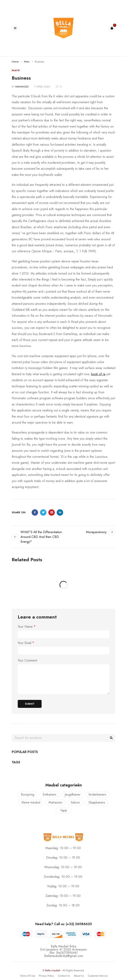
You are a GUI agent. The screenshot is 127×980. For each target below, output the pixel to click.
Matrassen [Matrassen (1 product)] (55, 802)
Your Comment (27, 660)
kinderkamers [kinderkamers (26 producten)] (98, 794)
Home (15, 62)
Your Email (26, 643)
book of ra (98, 374)
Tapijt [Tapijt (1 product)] (64, 810)
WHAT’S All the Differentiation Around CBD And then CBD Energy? (41, 537)
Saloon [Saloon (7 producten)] (75, 802)
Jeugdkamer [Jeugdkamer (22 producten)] (73, 794)
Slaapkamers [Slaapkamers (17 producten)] (97, 802)
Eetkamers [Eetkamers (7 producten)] (49, 794)
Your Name (27, 627)
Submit (30, 704)
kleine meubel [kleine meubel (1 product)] (31, 802)
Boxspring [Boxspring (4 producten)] (28, 794)
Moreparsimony (96, 532)
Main (27, 62)
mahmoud (22, 87)
